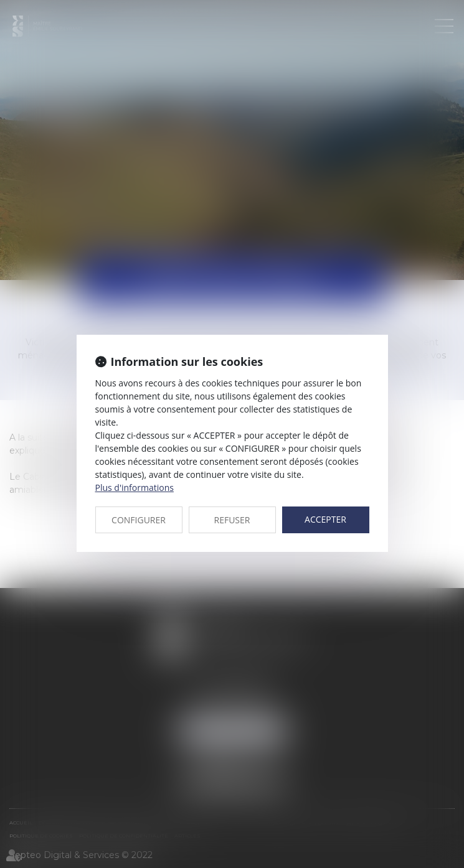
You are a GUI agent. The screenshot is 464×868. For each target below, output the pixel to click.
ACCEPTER (325, 519)
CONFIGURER (139, 520)
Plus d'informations (135, 488)
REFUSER (232, 520)
